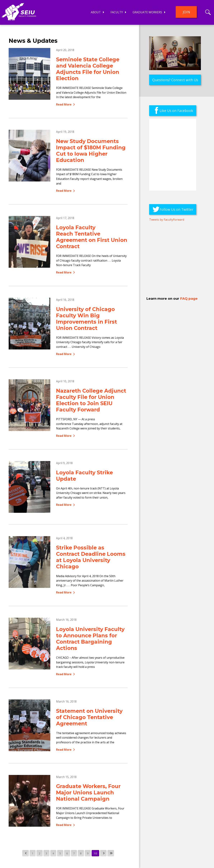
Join (186, 12)
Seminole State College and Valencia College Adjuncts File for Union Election (88, 69)
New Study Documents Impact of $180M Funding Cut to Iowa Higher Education (91, 151)
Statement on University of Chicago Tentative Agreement (89, 717)
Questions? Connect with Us (175, 80)
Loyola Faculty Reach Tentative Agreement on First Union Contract (92, 237)
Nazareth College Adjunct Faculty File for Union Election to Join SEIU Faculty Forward (91, 400)
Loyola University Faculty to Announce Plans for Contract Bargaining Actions (90, 639)
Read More (64, 104)
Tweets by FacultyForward (167, 220)
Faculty (117, 12)
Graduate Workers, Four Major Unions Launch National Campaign (88, 792)
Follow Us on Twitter (176, 209)
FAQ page (189, 299)
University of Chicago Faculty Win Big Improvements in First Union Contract (87, 319)
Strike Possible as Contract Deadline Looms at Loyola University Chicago (91, 557)
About (96, 12)
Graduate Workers (147, 12)
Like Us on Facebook (176, 111)
